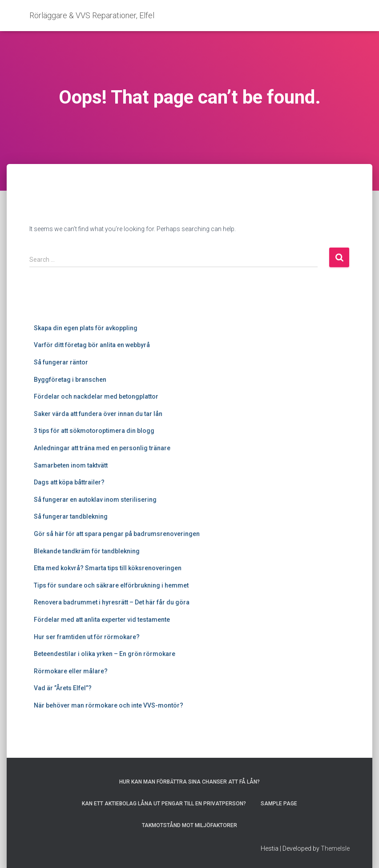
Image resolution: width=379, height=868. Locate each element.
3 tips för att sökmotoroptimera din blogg (95, 431)
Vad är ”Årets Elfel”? (63, 688)
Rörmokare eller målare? (71, 671)
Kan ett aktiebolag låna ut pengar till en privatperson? (164, 804)
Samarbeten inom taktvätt (71, 465)
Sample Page (279, 804)
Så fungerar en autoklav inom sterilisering (95, 500)
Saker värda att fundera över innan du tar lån (98, 414)
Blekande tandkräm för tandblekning (87, 551)
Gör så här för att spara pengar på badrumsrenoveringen (117, 534)
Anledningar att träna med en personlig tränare (102, 448)
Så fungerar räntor (61, 362)
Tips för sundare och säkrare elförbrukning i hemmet (111, 585)
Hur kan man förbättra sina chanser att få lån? (189, 782)
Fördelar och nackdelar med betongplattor (96, 396)
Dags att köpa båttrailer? (69, 482)
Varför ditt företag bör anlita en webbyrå (92, 345)
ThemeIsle (335, 848)
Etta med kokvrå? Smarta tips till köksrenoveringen (108, 568)
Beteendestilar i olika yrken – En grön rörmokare (105, 654)
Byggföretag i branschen (70, 380)
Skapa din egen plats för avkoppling (86, 328)
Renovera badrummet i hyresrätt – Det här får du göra (112, 602)
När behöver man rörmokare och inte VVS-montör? (109, 705)
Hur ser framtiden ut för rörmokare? (87, 637)
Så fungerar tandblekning (71, 516)
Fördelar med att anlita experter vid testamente (102, 620)
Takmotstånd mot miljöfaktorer (189, 825)
